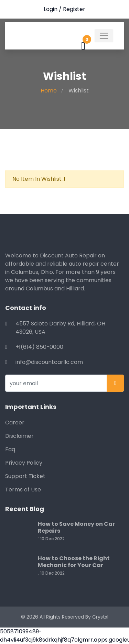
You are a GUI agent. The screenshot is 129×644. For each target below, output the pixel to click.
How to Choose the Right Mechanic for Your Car (74, 562)
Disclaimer (19, 436)
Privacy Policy (24, 463)
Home (49, 91)
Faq (10, 449)
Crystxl (100, 617)
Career (15, 423)
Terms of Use (23, 490)
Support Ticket (25, 476)
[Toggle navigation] (104, 36)
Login (51, 9)
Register (74, 9)
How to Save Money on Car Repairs (76, 527)
